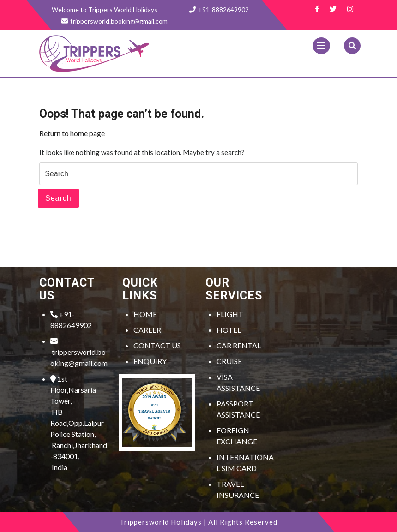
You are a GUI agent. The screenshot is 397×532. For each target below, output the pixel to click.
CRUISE (229, 361)
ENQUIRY (150, 361)
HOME (145, 314)
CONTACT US (157, 345)
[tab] (321, 46)
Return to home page (72, 133)
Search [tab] (58, 198)
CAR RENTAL (239, 345)
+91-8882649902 (219, 9)
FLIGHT (230, 314)
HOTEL (229, 330)
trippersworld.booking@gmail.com (79, 352)
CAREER (147, 330)
